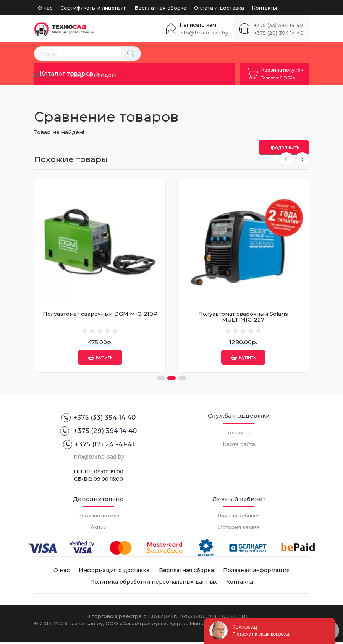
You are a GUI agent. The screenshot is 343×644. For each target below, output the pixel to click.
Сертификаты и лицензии (94, 8)
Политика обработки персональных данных (154, 584)
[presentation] (285, 159)
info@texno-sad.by (204, 33)
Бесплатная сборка (160, 8)
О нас (45, 8)
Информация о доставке (114, 572)
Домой (44, 75)
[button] (161, 381)
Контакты (264, 8)
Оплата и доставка (219, 8)
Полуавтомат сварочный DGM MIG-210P (100, 314)
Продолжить (284, 147)
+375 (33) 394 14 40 (278, 25)
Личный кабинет (239, 518)
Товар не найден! (91, 75)
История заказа (239, 529)
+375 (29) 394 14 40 (279, 33)
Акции (99, 529)
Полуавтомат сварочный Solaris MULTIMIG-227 (243, 317)
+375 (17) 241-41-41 (99, 447)
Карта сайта (239, 446)
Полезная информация (256, 572)
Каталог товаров (66, 74)
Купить (100, 357)
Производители (98, 518)
